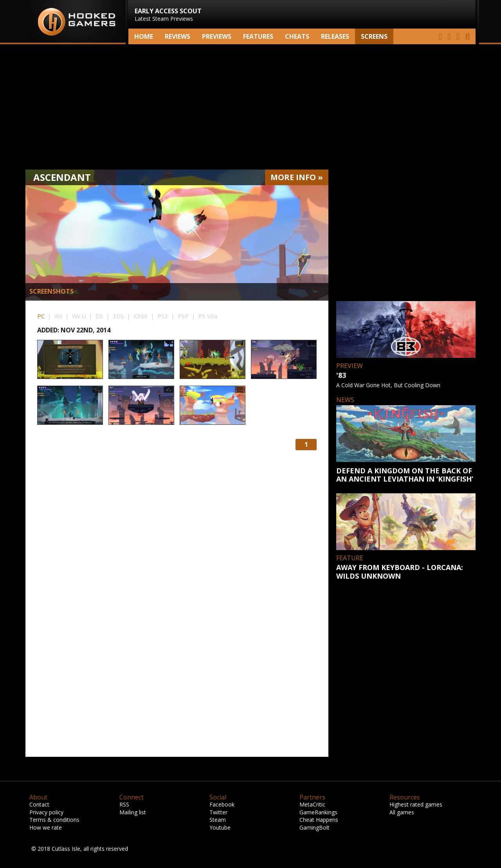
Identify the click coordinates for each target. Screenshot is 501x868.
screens (374, 36)
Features (258, 36)
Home (144, 36)
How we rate (46, 827)
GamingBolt (314, 827)
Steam (218, 820)
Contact (39, 804)
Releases (335, 36)
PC (41, 316)
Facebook (222, 804)
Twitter (218, 812)
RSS (124, 804)
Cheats (297, 36)
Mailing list (133, 812)
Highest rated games (416, 804)
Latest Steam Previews (168, 14)
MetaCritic (312, 804)
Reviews (178, 36)
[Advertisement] (250, 107)
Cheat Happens (319, 820)
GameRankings (318, 812)
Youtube (220, 827)
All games (402, 812)
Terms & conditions (54, 820)
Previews (217, 36)
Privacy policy (46, 812)
